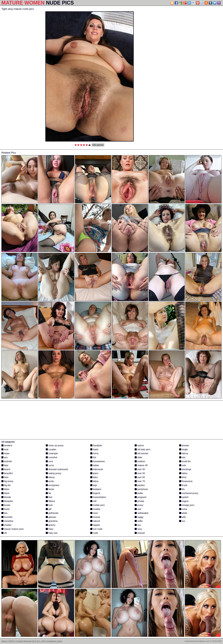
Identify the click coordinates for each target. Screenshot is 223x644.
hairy (50, 529)
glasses (51, 517)
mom (94, 513)
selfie (139, 521)
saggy (139, 517)
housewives (98, 461)
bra (4, 513)
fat (48, 493)
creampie (52, 453)
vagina (184, 501)
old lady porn (143, 449)
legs (94, 485)
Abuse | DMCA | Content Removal (16, 641)
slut (182, 457)
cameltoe (7, 521)
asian (5, 453)
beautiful (7, 473)
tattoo (183, 473)
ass (4, 457)
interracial (97, 469)
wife (183, 517)
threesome (186, 481)
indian (95, 465)
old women (142, 453)
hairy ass (52, 533)
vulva (183, 509)
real (138, 509)
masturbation (98, 497)
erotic (50, 481)
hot (93, 457)
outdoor (140, 461)
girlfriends (52, 513)
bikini (5, 489)
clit (4, 533)
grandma (52, 521)
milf (93, 501)
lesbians (96, 489)
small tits (185, 461)
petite (139, 493)
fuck (49, 505)
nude (94, 533)
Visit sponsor (98, 145)
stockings (185, 469)
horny (94, 453)
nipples (95, 525)
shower (184, 445)
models (95, 509)
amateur (7, 445)
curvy (50, 465)
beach (6, 469)
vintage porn (187, 505)
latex (94, 477)
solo (183, 465)
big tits (6, 485)
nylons (139, 445)
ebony (50, 477)
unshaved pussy (189, 493)
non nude (96, 529)
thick (183, 477)
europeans (52, 485)
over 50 (140, 473)
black (5, 493)
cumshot (51, 457)
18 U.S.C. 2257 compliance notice (47, 641)
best (5, 477)
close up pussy (55, 445)
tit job (183, 485)
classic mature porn (13, 529)
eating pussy (53, 473)
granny (51, 525)
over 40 (140, 469)
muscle (95, 517)
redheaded (141, 513)
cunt (49, 461)
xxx (182, 521)
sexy (138, 529)
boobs (6, 505)
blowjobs (7, 501)
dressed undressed (57, 469)
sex (138, 525)
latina (94, 481)
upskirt (184, 497)
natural (95, 521)
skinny (184, 453)
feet (49, 497)
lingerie (95, 493)
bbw (5, 465)
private (139, 501)
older (139, 457)
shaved (140, 533)
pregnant (141, 497)
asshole (7, 461)
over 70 (140, 481)
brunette (7, 517)
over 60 (140, 477)
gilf (49, 509)
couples (51, 449)
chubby (6, 525)
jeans (94, 473)
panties (140, 485)
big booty (7, 481)
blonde (6, 497)
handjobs (96, 445)
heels (94, 449)
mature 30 (141, 465)
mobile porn (98, 505)
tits (182, 489)
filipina (50, 501)
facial (50, 489)
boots (6, 509)
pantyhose (141, 489)
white (183, 513)
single (183, 449)
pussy (139, 505)
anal (5, 449)
